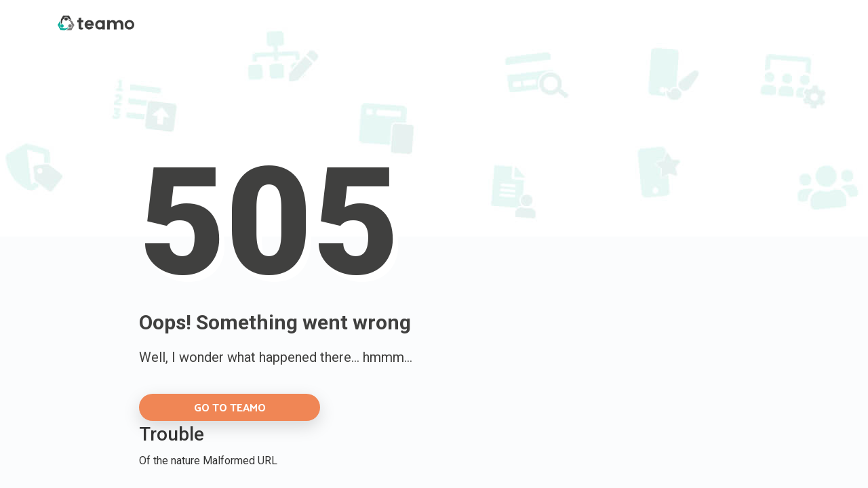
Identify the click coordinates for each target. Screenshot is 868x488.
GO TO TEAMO (230, 407)
